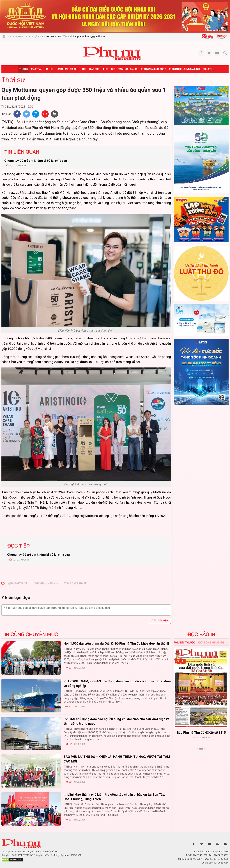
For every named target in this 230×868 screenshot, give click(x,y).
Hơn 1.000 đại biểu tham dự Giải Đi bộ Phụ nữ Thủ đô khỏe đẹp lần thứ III (116, 643)
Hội (84, 69)
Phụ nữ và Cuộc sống (154, 69)
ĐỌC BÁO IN (201, 634)
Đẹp (113, 69)
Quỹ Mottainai (18, 584)
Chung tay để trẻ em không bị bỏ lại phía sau (36, 161)
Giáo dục (94, 69)
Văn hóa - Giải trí (128, 69)
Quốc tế (207, 69)
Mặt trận (37, 69)
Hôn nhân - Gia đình (67, 69)
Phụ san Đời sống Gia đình (184, 69)
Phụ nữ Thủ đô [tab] (185, 642)
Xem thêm (201, 755)
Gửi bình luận (160, 620)
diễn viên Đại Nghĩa (46, 584)
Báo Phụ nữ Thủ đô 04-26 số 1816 (201, 733)
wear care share (75, 584)
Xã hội (49, 69)
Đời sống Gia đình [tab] (211, 642)
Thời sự (24, 69)
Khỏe (105, 69)
